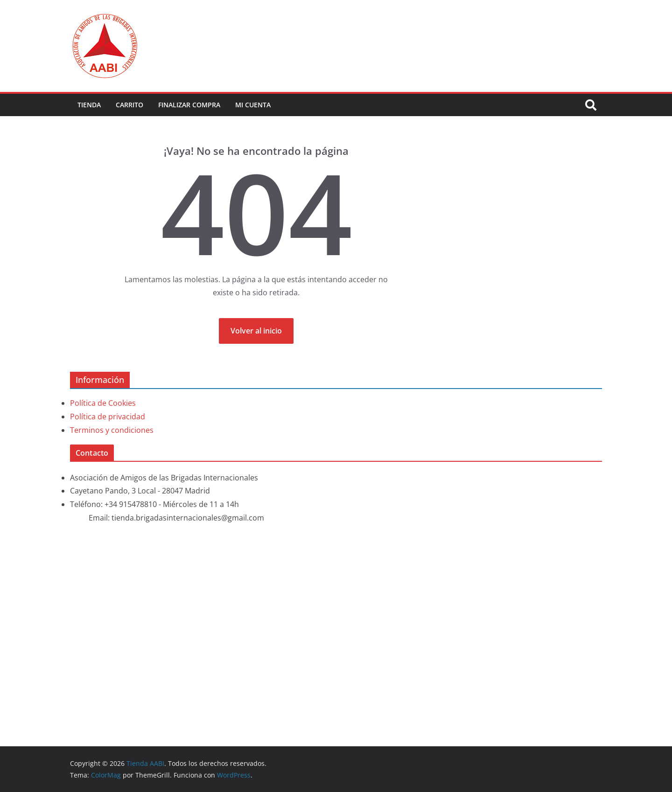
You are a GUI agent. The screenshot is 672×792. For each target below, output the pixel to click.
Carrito (129, 105)
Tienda (89, 105)
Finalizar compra (189, 105)
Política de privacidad (108, 417)
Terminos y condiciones (112, 430)
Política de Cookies (103, 403)
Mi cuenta (253, 105)
